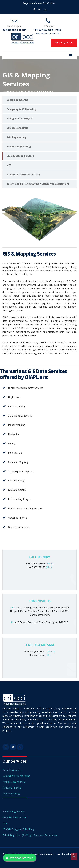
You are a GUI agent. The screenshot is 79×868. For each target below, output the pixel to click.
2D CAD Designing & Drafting (24, 175)
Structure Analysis (17, 128)
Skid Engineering (16, 137)
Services (8, 92)
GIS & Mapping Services (20, 156)
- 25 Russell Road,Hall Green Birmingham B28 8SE (40, 622)
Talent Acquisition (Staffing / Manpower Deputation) (38, 184)
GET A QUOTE (64, 43)
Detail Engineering (17, 100)
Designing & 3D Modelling (22, 109)
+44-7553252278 (39, 567)
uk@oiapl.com (40, 655)
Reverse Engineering (19, 147)
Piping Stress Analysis (20, 118)
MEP (9, 165)
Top (74, 857)
